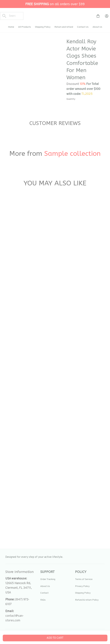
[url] (20, 618)
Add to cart (55, 638)
